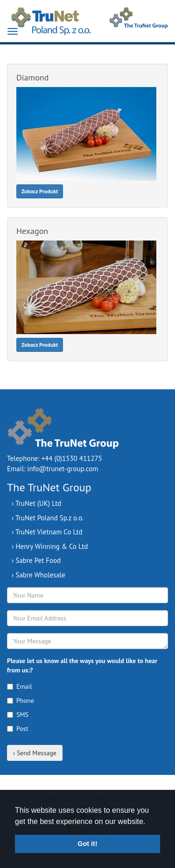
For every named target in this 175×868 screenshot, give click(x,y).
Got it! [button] (87, 844)
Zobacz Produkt (40, 191)
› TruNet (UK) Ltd (36, 503)
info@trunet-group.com (63, 469)
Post (17, 729)
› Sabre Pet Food (36, 560)
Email (20, 686)
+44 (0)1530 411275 (72, 458)
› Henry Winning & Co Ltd (50, 546)
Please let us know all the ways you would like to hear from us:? (82, 665)
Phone (21, 700)
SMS (18, 715)
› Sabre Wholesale (38, 575)
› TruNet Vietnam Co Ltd (47, 532)
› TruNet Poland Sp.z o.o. (48, 518)
